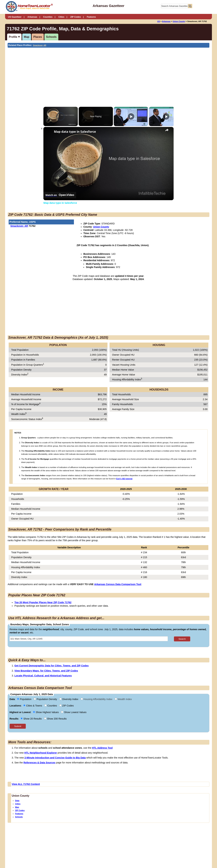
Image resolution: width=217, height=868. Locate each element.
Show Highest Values (46, 712)
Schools (51, 37)
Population (24, 699)
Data (17, 801)
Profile (13, 37)
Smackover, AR (40, 45)
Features (91, 17)
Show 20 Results (31, 719)
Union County (179, 21)
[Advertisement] (80, 73)
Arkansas (32, 17)
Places (38, 37)
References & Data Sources (40, 763)
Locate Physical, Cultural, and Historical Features (43, 676)
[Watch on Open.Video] (60, 195)
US (159, 21)
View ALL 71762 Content (26, 784)
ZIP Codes (75, 17)
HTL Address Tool (102, 748)
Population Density (46, 699)
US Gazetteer (15, 17)
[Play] (131, 116)
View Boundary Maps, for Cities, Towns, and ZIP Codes (46, 671)
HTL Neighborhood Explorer (41, 753)
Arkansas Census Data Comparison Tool (118, 584)
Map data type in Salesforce (75, 132)
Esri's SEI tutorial (124, 479)
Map (27, 37)
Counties (48, 17)
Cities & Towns (33, 706)
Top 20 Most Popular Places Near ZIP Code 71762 (43, 602)
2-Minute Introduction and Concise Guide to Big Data (55, 758)
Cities (61, 17)
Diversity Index (69, 699)
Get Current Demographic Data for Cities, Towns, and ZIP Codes (52, 666)
